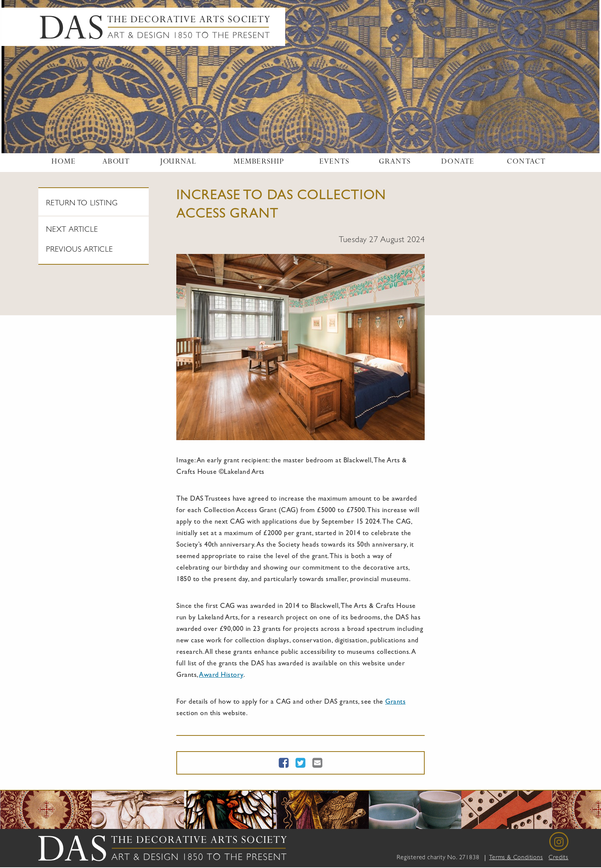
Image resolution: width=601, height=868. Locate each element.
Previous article (80, 250)
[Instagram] (559, 842)
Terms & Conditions (516, 858)
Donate (458, 162)
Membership (259, 162)
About (116, 162)
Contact (526, 162)
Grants (395, 162)
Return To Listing (82, 204)
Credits (558, 858)
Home (64, 162)
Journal (178, 162)
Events (334, 162)
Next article (72, 230)
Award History (221, 676)
